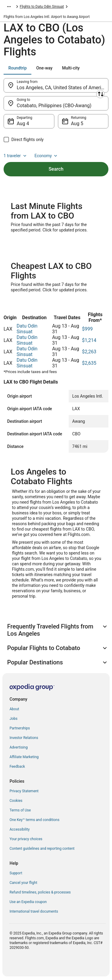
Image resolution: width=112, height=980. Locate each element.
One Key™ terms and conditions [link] (34, 820)
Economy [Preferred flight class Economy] (47, 156)
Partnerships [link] (20, 728)
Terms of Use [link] (20, 810)
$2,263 (89, 352)
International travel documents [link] (34, 911)
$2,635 (89, 363)
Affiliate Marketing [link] (24, 757)
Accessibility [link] (20, 829)
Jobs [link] (13, 719)
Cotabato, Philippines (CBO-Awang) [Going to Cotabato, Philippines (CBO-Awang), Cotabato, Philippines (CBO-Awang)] (54, 106)
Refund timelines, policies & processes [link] (40, 892)
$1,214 (89, 340)
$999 (87, 329)
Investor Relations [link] (24, 738)
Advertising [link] (19, 747)
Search (56, 169)
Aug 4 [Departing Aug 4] (23, 124)
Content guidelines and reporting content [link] (42, 849)
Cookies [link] (16, 801)
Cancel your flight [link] (23, 883)
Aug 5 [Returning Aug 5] (77, 124)
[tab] (17, 68)
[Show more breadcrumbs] (9, 7)
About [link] (14, 709)
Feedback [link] (17, 767)
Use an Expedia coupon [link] (28, 902)
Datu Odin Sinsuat (27, 329)
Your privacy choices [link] (26, 839)
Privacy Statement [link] (24, 791)
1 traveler (16, 156)
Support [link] (16, 873)
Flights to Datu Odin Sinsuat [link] (42, 7)
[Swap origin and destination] (100, 94)
